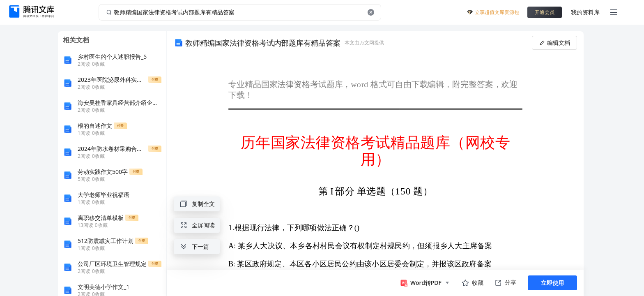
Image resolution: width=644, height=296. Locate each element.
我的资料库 (585, 12)
